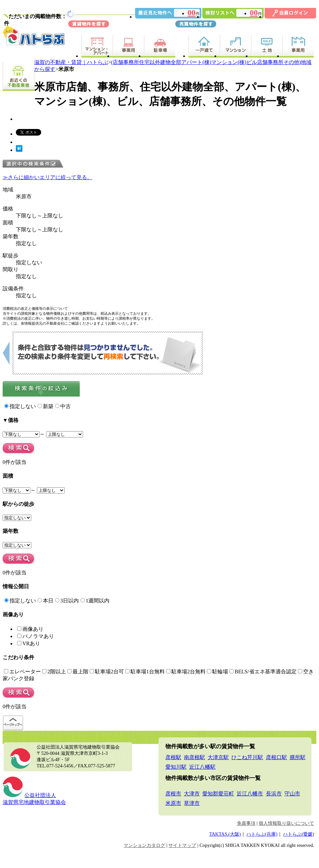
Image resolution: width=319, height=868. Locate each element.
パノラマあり (36, 636)
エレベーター (22, 672)
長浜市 (274, 794)
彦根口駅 (276, 757)
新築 (45, 406)
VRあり (29, 643)
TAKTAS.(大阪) (225, 834)
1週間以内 (95, 601)
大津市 (192, 794)
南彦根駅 (194, 757)
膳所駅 (298, 757)
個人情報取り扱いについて (286, 823)
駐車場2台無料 (186, 672)
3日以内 (67, 601)
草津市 (192, 803)
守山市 (292, 794)
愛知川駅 (176, 767)
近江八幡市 (250, 794)
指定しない (20, 406)
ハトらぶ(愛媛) (299, 834)
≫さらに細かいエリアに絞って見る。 (47, 177)
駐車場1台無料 (145, 672)
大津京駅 (218, 757)
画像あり (30, 629)
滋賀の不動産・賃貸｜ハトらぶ (71, 62)
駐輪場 (217, 672)
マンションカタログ (144, 845)
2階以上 (54, 672)
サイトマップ (182, 845)
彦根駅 (173, 757)
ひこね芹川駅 (247, 757)
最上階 (78, 672)
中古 (63, 406)
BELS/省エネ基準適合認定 (263, 672)
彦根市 (173, 794)
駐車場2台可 (107, 672)
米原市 (173, 803)
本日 (45, 601)
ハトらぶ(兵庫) (262, 834)
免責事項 (246, 823)
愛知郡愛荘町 (218, 794)
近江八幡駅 (202, 767)
